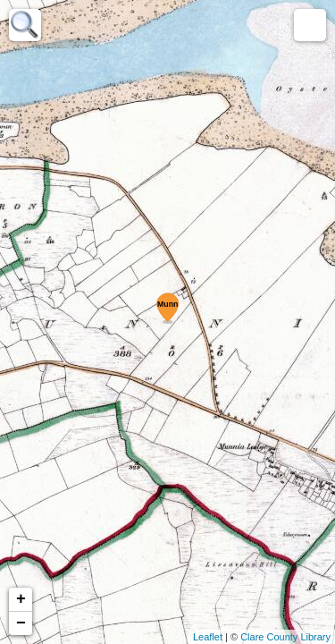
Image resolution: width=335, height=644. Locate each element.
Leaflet (208, 637)
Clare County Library (285, 637)
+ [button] (21, 599)
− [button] (21, 623)
